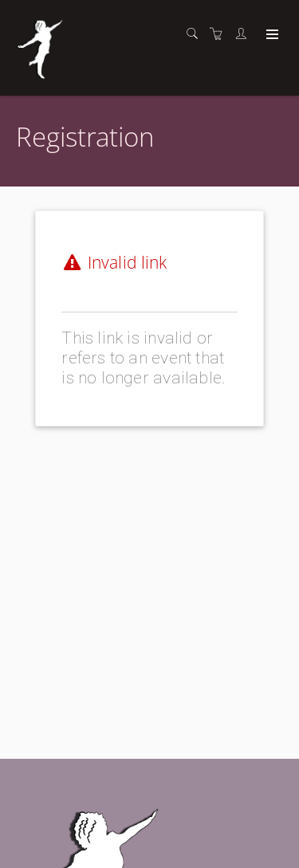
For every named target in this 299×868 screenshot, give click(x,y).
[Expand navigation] (271, 35)
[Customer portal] (245, 34)
